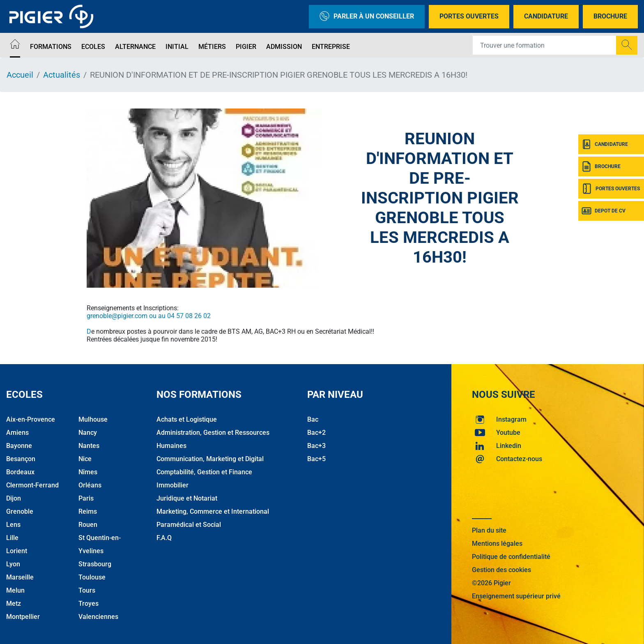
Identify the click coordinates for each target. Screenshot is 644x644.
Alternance (135, 47)
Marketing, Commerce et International (213, 511)
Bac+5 (316, 459)
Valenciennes (98, 617)
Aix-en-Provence (31, 419)
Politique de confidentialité (511, 557)
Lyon (13, 564)
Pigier (246, 47)
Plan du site (489, 530)
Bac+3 (316, 446)
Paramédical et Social (189, 525)
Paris (86, 498)
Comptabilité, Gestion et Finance (204, 472)
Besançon (21, 459)
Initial (177, 47)
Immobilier (172, 485)
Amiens (17, 433)
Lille (12, 538)
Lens (13, 525)
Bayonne (19, 446)
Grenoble (20, 511)
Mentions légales (497, 544)
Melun (15, 590)
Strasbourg (95, 564)
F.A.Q (164, 538)
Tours (87, 590)
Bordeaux (20, 472)
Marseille (20, 577)
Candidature (546, 16)
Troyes (89, 604)
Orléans (90, 485)
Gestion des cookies (501, 570)
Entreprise (331, 47)
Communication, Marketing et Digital (210, 459)
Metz (14, 604)
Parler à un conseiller (367, 17)
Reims (88, 511)
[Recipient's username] (545, 45)
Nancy (88, 433)
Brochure (610, 16)
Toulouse (92, 577)
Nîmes (88, 472)
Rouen (88, 525)
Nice (85, 459)
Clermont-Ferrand (32, 485)
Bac (313, 419)
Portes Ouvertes (469, 16)
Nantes (89, 446)
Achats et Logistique (187, 419)
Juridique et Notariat (187, 498)
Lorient (17, 551)
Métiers (212, 47)
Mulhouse (93, 419)
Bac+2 (316, 433)
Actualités (62, 75)
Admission (284, 47)
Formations (51, 47)
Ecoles (93, 47)
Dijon (14, 498)
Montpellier (23, 617)
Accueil (20, 75)
